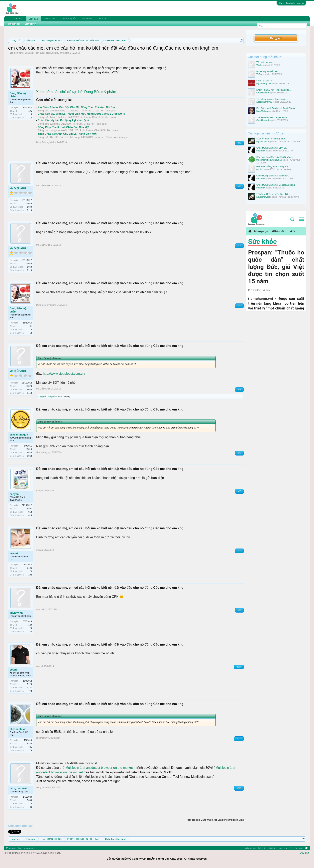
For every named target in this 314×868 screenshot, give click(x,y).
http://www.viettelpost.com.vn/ (64, 374)
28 (31, 632)
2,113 (29, 210)
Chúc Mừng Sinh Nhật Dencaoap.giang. (276, 185)
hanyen (14, 494)
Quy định (304, 853)
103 (30, 575)
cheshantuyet (18, 729)
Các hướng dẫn (68, 19)
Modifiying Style (14, 848)
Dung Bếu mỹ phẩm (59, 53)
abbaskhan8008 (264, 102)
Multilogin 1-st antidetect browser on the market (99, 768)
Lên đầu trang (296, 848)
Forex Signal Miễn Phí (267, 71)
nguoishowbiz (263, 141)
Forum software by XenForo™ (33, 853)
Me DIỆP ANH (18, 188)
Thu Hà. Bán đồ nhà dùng (65, 137)
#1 (239, 143)
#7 (239, 491)
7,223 (29, 684)
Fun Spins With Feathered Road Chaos (276, 108)
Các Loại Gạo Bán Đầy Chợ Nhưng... (275, 157)
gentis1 (260, 169)
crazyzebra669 (19, 788)
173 (30, 750)
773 (30, 691)
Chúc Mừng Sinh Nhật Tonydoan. (273, 176)
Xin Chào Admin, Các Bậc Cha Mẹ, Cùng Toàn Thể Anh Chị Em (76, 107)
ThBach (260, 74)
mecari (14, 553)
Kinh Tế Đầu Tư (264, 81)
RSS (306, 848)
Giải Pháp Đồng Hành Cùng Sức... (273, 166)
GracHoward (263, 93)
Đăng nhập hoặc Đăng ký (291, 3)
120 (30, 625)
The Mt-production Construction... (273, 99)
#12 (239, 788)
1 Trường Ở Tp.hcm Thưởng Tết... (273, 194)
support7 (261, 151)
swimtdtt (54, 124)
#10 (239, 667)
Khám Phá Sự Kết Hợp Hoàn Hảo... (274, 90)
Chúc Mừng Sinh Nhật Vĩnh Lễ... (272, 148)
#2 (239, 186)
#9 (239, 610)
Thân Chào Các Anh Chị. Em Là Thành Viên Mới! (68, 134)
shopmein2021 (58, 111)
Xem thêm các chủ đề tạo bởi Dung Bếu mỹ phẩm (76, 92)
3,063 (29, 456)
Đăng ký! (276, 38)
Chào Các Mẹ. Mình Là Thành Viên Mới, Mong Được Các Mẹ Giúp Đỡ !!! (82, 114)
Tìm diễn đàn (14, 24)
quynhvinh (16, 613)
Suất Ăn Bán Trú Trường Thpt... (272, 139)
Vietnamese (29, 848)
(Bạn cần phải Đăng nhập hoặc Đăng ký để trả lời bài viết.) (215, 820)
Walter (259, 65)
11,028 (29, 204)
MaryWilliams (263, 111)
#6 (239, 453)
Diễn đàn (33, 19)
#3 (239, 246)
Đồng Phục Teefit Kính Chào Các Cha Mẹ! (63, 127)
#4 (239, 306)
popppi (14, 670)
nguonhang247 (264, 83)
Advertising (88, 19)
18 (31, 118)
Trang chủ (17, 19)
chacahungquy (19, 435)
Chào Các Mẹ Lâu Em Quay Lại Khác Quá (63, 120)
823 (30, 515)
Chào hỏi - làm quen (35, 53)
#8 (239, 551)
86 (31, 807)
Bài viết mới (30, 24)
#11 (239, 738)
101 (30, 111)
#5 (239, 389)
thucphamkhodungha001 (268, 160)
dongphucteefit (58, 130)
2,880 (29, 744)
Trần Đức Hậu (58, 117)
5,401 (29, 509)
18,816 (29, 449)
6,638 (29, 800)
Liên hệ (103, 19)
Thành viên (49, 19)
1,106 (29, 568)
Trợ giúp (271, 848)
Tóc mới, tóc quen (265, 62)
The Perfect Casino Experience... (272, 117)
